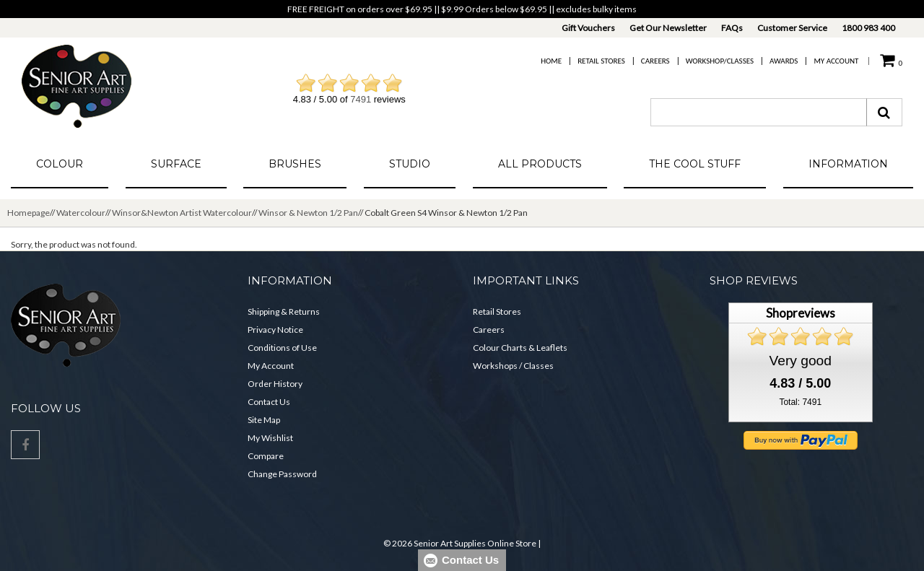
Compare (266, 456)
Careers (655, 61)
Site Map (264, 420)
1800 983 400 (868, 28)
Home (551, 61)
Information (848, 164)
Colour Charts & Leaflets (520, 348)
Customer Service (792, 28)
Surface (176, 164)
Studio (410, 164)
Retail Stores (601, 61)
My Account (836, 61)
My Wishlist (270, 438)
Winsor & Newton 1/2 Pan (308, 213)
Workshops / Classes (513, 366)
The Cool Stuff (695, 164)
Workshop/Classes (720, 61)
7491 (361, 99)
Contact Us (269, 402)
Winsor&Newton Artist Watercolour (182, 213)
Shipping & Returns (284, 311)
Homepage (29, 213)
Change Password (282, 474)
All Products (540, 164)
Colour (60, 164)
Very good (801, 361)
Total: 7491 (800, 402)
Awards (784, 61)
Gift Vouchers (588, 28)
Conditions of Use (282, 348)
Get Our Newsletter (668, 28)
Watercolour (81, 213)
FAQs (732, 28)
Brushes (295, 164)
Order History (275, 384)
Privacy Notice (275, 330)
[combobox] (759, 112)
